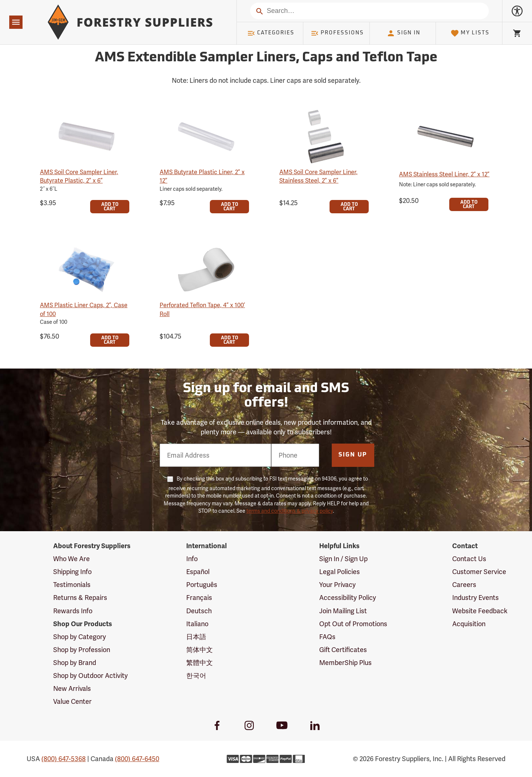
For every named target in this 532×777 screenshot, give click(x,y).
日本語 (196, 637)
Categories (271, 33)
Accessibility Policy (348, 598)
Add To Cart (110, 207)
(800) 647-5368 (64, 759)
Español (198, 572)
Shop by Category (80, 637)
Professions (337, 33)
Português (202, 585)
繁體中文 (199, 663)
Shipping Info (72, 572)
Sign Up (353, 455)
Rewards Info (73, 611)
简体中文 (199, 650)
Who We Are (71, 559)
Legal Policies (340, 572)
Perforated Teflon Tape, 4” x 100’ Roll (202, 309)
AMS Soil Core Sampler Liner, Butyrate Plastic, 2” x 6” (79, 176)
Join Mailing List (343, 611)
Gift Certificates (343, 650)
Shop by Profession (82, 650)
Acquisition (469, 624)
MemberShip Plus (345, 663)
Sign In (403, 33)
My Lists (470, 33)
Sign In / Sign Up (343, 559)
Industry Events (475, 598)
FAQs (327, 637)
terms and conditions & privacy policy (290, 511)
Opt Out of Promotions (353, 624)
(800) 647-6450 (137, 759)
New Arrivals (72, 688)
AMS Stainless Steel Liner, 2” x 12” (444, 174)
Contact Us (469, 559)
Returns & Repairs (80, 598)
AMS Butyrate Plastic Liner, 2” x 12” (202, 176)
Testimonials (72, 585)
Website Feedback (480, 611)
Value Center (72, 701)
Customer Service (479, 572)
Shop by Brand (75, 663)
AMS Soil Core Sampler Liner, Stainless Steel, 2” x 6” (318, 176)
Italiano (197, 624)
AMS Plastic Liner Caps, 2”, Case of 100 (84, 309)
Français (199, 598)
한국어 (196, 676)
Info (192, 559)
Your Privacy (337, 585)
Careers (464, 585)
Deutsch (199, 611)
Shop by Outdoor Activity (91, 676)
